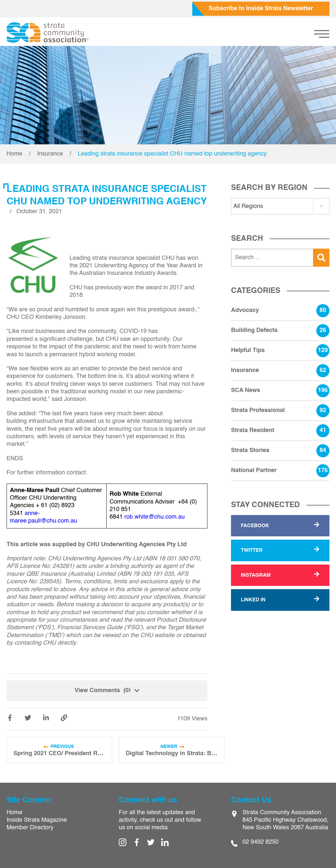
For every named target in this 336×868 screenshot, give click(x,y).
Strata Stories (280, 451)
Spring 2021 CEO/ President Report (59, 754)
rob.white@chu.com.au (155, 517)
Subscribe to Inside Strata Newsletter (261, 9)
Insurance (50, 154)
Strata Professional (280, 411)
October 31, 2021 (39, 212)
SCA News (280, 391)
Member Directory (30, 828)
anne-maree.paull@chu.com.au (43, 517)
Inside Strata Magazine (37, 820)
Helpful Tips (280, 351)
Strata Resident (280, 431)
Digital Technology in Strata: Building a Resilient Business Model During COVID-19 (172, 754)
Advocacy (280, 311)
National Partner (280, 471)
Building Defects (280, 331)
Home (14, 154)
